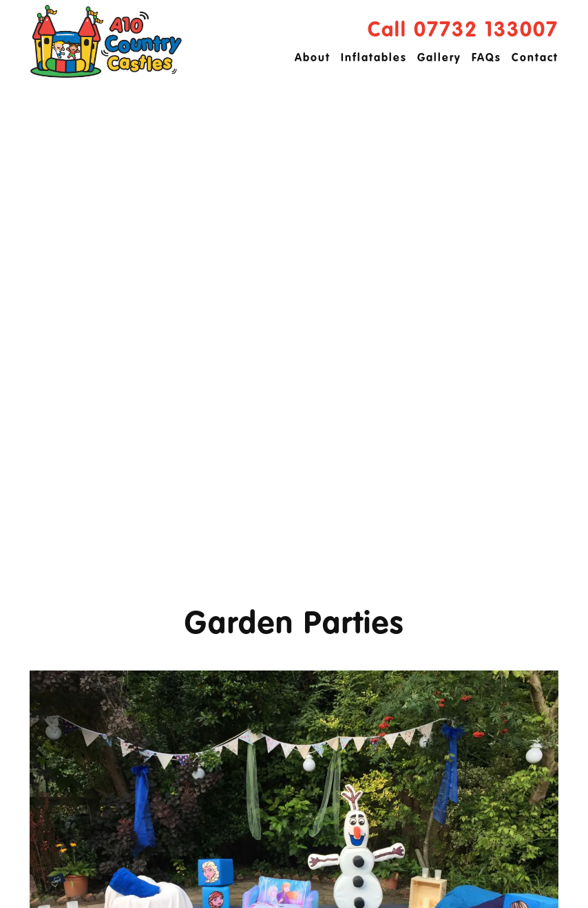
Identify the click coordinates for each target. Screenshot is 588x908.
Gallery (439, 59)
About (313, 59)
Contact (535, 59)
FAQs (486, 59)
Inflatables (374, 59)
